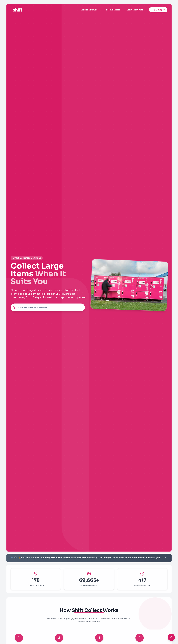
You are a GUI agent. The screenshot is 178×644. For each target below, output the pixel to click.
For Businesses (114, 10)
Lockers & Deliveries (91, 10)
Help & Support (158, 10)
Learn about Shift (136, 10)
